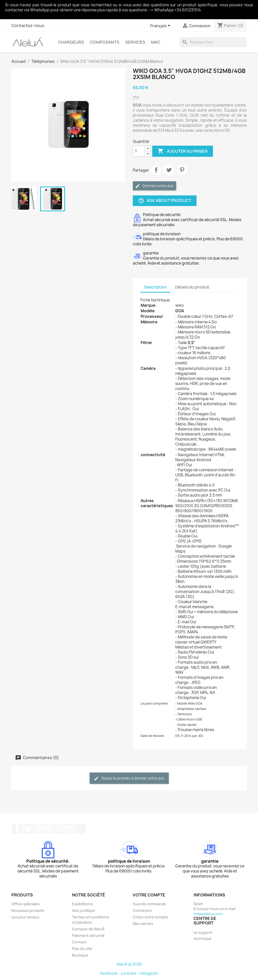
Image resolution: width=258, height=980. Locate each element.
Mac (156, 42)
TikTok (81, 829)
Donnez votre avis (154, 186)
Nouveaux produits (28, 910)
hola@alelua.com (208, 914)
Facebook (17, 829)
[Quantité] (139, 151)
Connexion (142, 910)
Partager (156, 170)
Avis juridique (84, 910)
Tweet (169, 170)
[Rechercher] (213, 42)
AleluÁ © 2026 (129, 964)
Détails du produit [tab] (192, 287)
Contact (79, 942)
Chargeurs (71, 42)
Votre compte (149, 895)
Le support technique (203, 935)
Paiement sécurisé (88, 935)
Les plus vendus (25, 917)
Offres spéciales (26, 904)
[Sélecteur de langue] (161, 26)
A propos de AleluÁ (88, 929)
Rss (38, 829)
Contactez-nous (28, 25)
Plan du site (82, 949)
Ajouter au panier (183, 151)
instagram (149, 973)
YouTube (47, 829)
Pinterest (182, 170)
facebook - (110, 973)
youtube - (130, 973)
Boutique (80, 955)
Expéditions (82, 904)
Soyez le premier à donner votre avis (129, 778)
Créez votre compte (150, 917)
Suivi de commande (149, 904)
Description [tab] (155, 287)
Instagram (70, 829)
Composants (105, 42)
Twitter (28, 829)
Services (135, 42)
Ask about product (165, 201)
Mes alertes (143, 924)
